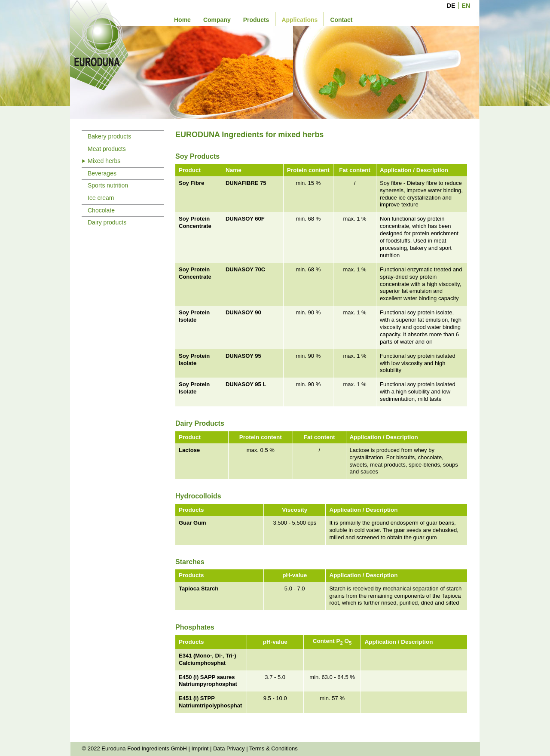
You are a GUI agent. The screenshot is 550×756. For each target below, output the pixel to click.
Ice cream (101, 198)
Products (256, 20)
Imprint (200, 748)
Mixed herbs (104, 161)
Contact (341, 20)
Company (217, 20)
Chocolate (101, 210)
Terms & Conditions (273, 748)
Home (182, 20)
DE (451, 6)
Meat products (107, 149)
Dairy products (107, 222)
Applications (299, 20)
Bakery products (109, 136)
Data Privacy (229, 748)
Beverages (102, 173)
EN (466, 6)
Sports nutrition (108, 185)
